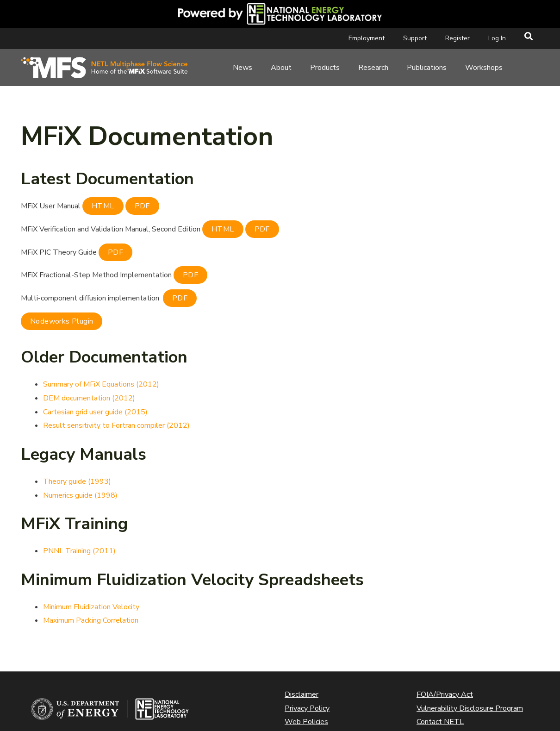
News (243, 68)
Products (325, 68)
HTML (103, 206)
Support (415, 38)
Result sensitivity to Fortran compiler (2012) (116, 425)
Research (373, 68)
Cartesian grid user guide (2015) (95, 412)
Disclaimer (302, 694)
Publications (427, 68)
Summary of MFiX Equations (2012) (101, 384)
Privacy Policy (307, 708)
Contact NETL (440, 722)
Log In (497, 38)
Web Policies (306, 722)
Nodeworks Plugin (62, 321)
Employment (367, 38)
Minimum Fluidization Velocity (91, 607)
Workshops (484, 68)
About (281, 68)
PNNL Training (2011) (79, 551)
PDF (142, 206)
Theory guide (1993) (77, 481)
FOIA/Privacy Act (445, 694)
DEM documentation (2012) (89, 398)
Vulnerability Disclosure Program (470, 708)
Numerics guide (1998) (80, 495)
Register (457, 38)
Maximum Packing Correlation (91, 620)
